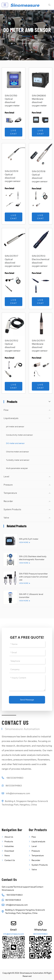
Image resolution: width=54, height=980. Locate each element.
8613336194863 (14, 786)
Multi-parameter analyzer (17, 468)
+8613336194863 (15, 778)
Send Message (27, 700)
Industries (9, 846)
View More (24, 542)
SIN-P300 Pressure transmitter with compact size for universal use (33, 577)
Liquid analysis (11, 418)
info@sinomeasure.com (18, 793)
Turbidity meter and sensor (18, 460)
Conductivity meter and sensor (19, 435)
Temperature (10, 493)
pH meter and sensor (15, 427)
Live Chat (14, 132)
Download (9, 851)
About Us (9, 837)
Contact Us (10, 860)
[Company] (27, 669)
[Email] (27, 653)
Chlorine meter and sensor (17, 452)
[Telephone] (27, 661)
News (7, 855)
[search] (49, 5)
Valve (6, 518)
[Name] (27, 644)
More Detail (9, 112)
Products (9, 841)
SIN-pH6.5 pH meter (29, 539)
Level (6, 477)
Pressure (8, 485)
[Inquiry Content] (27, 683)
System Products (12, 509)
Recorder (8, 501)
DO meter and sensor (15, 443)
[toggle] (5, 5)
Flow (6, 410)
